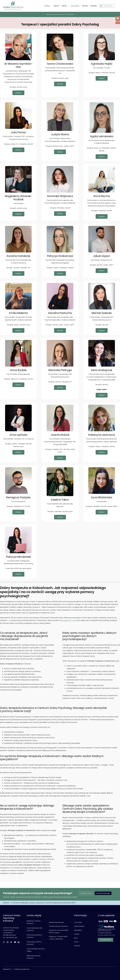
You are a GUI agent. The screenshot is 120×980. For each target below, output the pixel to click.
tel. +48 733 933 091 (10, 938)
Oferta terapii (79, 926)
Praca (76, 942)
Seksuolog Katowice (56, 922)
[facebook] (4, 942)
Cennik (77, 934)
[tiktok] (11, 942)
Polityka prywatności (22, 969)
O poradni (78, 922)
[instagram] (8, 942)
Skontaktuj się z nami (69, 620)
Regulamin (7, 969)
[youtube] (15, 942)
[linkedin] (19, 942)
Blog (76, 938)
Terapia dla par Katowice (58, 926)
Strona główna (60, 14)
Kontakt (77, 946)
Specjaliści (78, 930)
